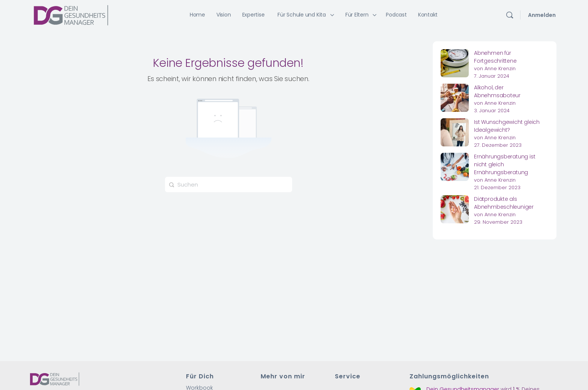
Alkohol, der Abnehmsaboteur (497, 91)
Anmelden (542, 15)
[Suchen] (510, 15)
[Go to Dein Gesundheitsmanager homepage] (71, 14)
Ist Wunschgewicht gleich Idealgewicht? (507, 126)
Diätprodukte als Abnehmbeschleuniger (504, 203)
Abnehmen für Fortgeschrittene (495, 57)
